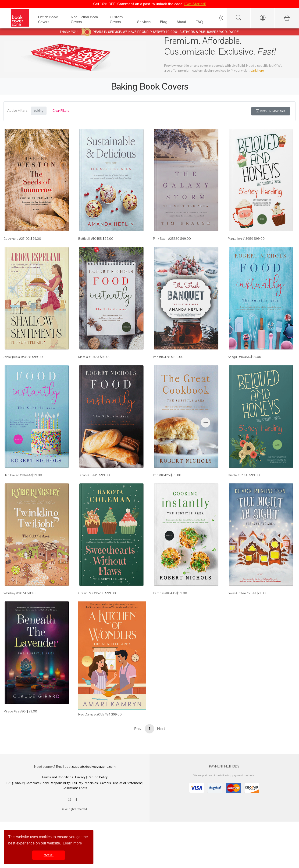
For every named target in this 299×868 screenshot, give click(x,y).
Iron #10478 (162, 357)
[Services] (144, 23)
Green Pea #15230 (91, 593)
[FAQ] (199, 23)
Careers (105, 783)
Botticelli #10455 (90, 239)
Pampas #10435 (164, 593)
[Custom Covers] (119, 23)
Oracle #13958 (238, 475)
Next (161, 729)
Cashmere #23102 (17, 239)
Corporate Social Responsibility (48, 783)
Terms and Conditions (57, 777)
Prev (138, 729)
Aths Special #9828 (17, 357)
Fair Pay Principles (85, 783)
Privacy (80, 777)
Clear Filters (61, 111)
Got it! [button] (49, 855)
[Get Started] (195, 4)
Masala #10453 (89, 357)
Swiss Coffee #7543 (242, 593)
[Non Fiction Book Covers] (86, 23)
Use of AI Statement (127, 783)
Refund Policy (98, 777)
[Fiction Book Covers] (50, 23)
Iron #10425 (161, 475)
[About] (181, 23)
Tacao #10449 (88, 475)
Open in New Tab (271, 111)
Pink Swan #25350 (166, 239)
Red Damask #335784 (94, 714)
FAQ (10, 783)
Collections (71, 788)
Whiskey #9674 (15, 593)
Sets (84, 788)
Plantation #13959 (240, 239)
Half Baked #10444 (17, 475)
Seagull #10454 (239, 357)
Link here (257, 70)
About (19, 783)
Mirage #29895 (15, 711)
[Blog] (164, 23)
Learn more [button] (72, 843)
